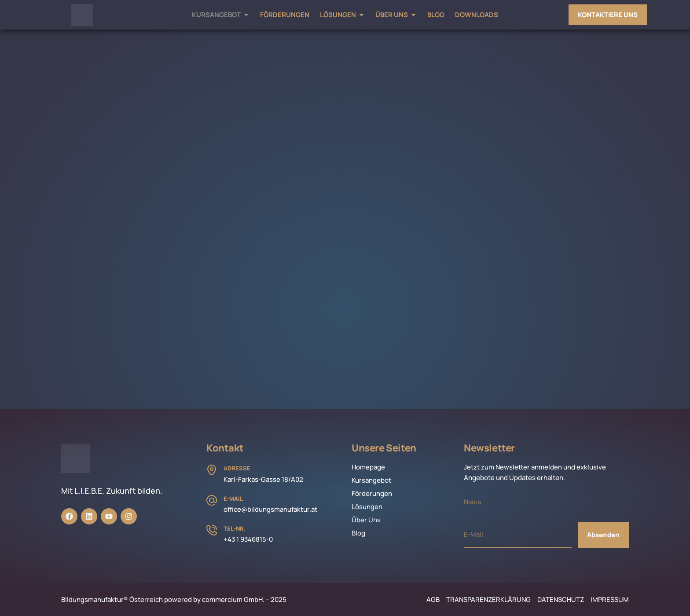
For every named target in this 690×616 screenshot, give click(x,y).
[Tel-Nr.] (212, 530)
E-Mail (233, 499)
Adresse (237, 468)
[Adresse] (212, 470)
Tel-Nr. (235, 528)
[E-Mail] (212, 500)
